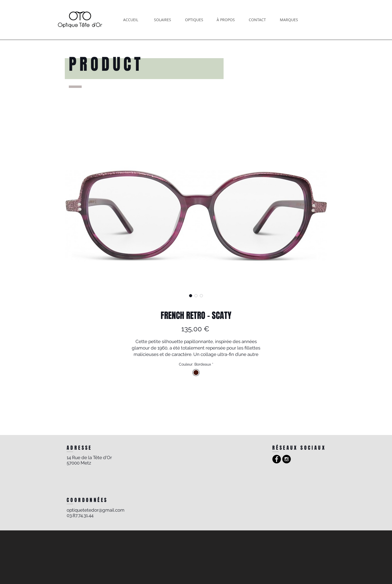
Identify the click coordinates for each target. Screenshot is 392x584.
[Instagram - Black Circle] (287, 459)
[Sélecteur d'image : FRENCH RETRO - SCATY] (191, 296)
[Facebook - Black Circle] (277, 459)
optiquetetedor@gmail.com (96, 510)
